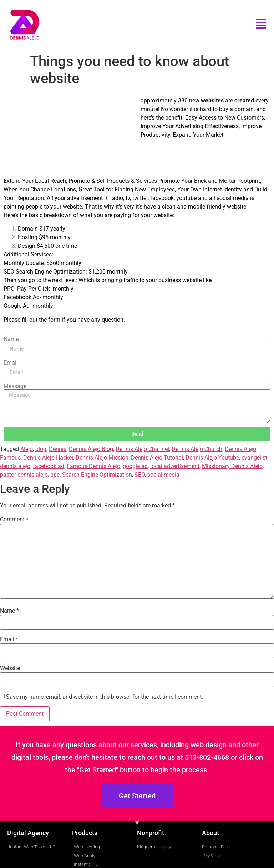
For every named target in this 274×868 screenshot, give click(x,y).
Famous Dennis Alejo (93, 466)
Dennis (58, 449)
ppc (55, 475)
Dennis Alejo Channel (142, 449)
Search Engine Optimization (97, 475)
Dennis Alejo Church (197, 449)
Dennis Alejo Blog (91, 449)
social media (163, 475)
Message (15, 386)
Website (10, 668)
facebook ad (49, 466)
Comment (14, 520)
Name (11, 339)
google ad (135, 466)
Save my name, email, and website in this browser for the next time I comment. (105, 697)
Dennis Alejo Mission (102, 458)
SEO (140, 475)
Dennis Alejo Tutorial (157, 458)
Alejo (27, 449)
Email (11, 363)
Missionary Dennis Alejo (232, 466)
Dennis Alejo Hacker (48, 458)
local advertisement (175, 466)
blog (41, 449)
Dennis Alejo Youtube (212, 458)
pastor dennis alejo (24, 475)
